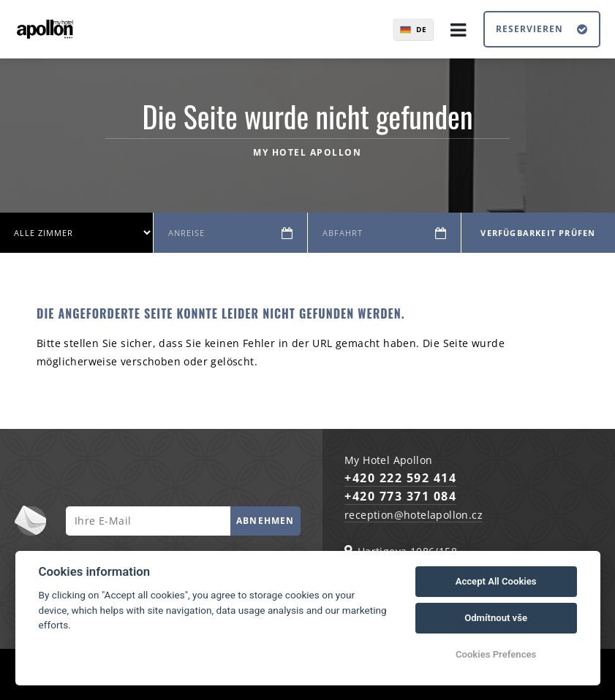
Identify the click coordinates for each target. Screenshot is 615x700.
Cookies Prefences (496, 654)
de (422, 29)
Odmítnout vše (496, 618)
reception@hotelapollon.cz (414, 515)
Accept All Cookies (496, 581)
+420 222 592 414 (400, 478)
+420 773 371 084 (400, 496)
